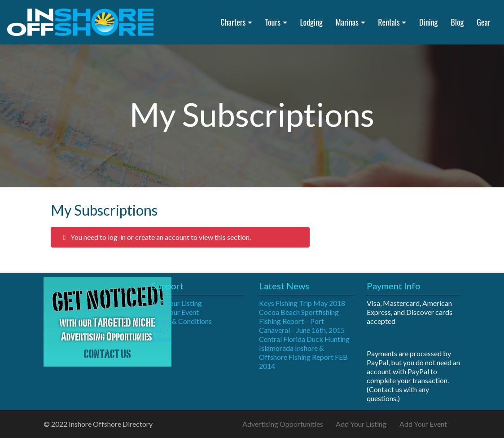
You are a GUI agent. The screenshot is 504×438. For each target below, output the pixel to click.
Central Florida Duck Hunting (304, 339)
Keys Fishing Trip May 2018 (302, 303)
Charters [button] (233, 22)
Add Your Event (175, 312)
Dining (428, 22)
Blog (457, 22)
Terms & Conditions (182, 321)
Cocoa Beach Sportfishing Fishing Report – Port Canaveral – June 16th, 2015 (302, 321)
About (161, 339)
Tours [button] (273, 22)
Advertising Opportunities (283, 424)
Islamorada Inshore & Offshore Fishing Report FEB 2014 (303, 357)
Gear (483, 22)
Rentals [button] (389, 22)
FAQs (160, 330)
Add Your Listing (177, 303)
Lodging (311, 22)
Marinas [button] (347, 22)
